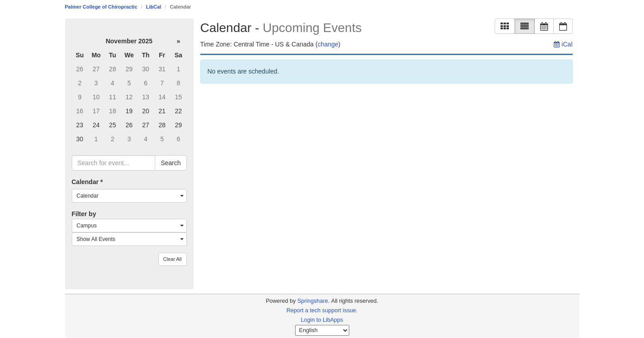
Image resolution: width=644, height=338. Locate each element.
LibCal (153, 7)
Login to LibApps (322, 320)
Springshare (313, 301)
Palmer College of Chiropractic (101, 7)
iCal (563, 44)
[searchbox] (114, 163)
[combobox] (129, 196)
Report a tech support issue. (322, 310)
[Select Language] (322, 330)
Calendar (87, 182)
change (328, 44)
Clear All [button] (173, 259)
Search (171, 163)
